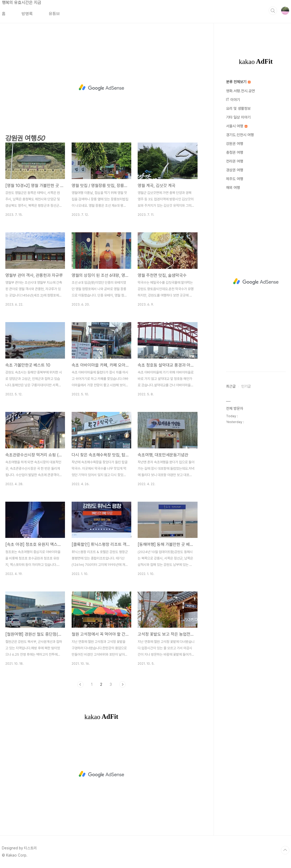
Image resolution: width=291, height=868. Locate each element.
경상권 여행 (235, 170)
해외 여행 (233, 188)
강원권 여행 (235, 144)
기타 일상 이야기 (238, 117)
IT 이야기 (233, 100)
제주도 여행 (235, 179)
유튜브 (54, 14)
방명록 (27, 14)
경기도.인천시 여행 (240, 135)
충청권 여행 (235, 152)
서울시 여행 (237, 126)
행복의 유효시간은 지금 (22, 3)
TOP (285, 850)
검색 (273, 11)
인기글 (246, 386)
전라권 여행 (235, 161)
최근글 (231, 386)
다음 (122, 684)
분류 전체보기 (238, 82)
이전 (80, 684)
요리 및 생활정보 (238, 108)
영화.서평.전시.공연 (240, 91)
